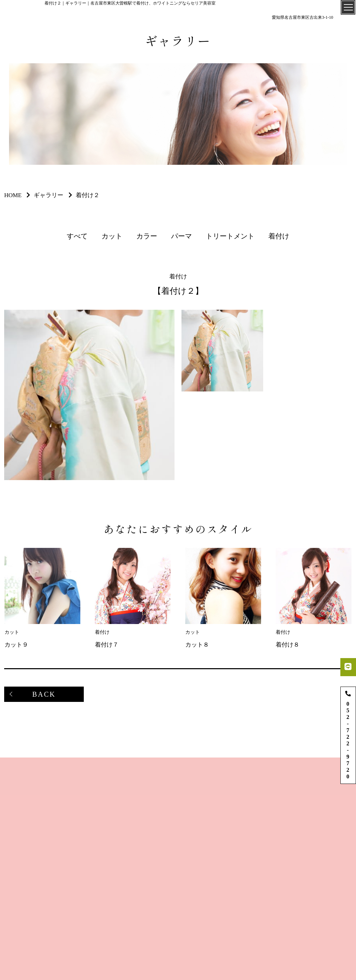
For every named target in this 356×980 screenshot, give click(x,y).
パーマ (181, 236)
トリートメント (230, 236)
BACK (44, 694)
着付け (279, 236)
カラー (147, 236)
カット (112, 236)
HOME (13, 195)
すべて (77, 236)
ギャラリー (48, 195)
